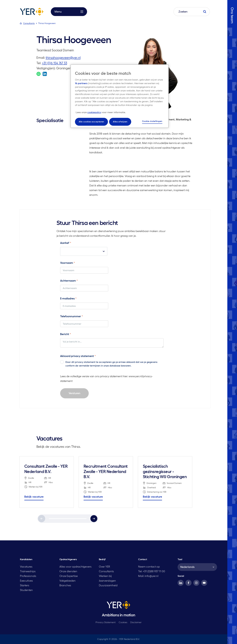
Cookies (123, 622)
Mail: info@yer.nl (148, 576)
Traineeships (28, 571)
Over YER (104, 567)
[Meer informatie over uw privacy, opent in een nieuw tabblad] (101, 112)
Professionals (28, 576)
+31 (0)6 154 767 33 (54, 63)
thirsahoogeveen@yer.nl (63, 58)
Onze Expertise (69, 576)
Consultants (106, 571)
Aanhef (66, 243)
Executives (26, 581)
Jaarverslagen (107, 581)
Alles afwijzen (120, 122)
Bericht (66, 334)
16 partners (81, 83)
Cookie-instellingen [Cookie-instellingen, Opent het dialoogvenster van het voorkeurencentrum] (152, 121)
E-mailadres (68, 299)
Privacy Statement (106, 622)
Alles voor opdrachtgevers (75, 567)
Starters (25, 585)
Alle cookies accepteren (91, 122)
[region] (120, 96)
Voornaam (68, 263)
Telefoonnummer (72, 316)
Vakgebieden (67, 581)
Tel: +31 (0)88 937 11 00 (152, 571)
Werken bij (105, 576)
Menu (69, 12)
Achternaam (69, 281)
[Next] (94, 519)
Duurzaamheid (108, 585)
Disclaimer (136, 622)
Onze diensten (68, 571)
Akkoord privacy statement (78, 356)
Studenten (26, 590)
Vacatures (26, 567)
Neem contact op (149, 567)
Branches (65, 585)
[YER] (118, 605)
